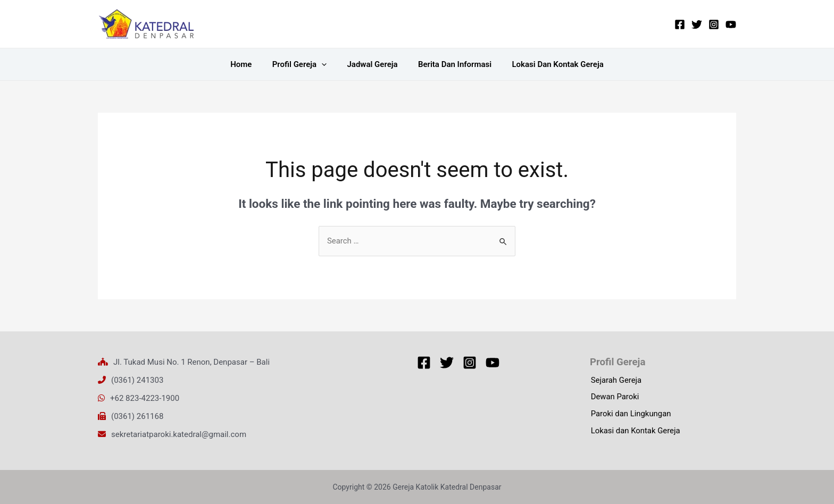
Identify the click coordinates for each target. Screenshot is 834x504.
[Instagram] (714, 24)
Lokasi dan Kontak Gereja (549, 64)
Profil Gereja (304, 64)
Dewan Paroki (614, 398)
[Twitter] (697, 24)
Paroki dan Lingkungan (630, 415)
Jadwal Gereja (372, 64)
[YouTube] (731, 24)
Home (250, 64)
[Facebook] (680, 24)
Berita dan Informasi (451, 64)
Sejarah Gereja (615, 381)
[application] (326, 64)
